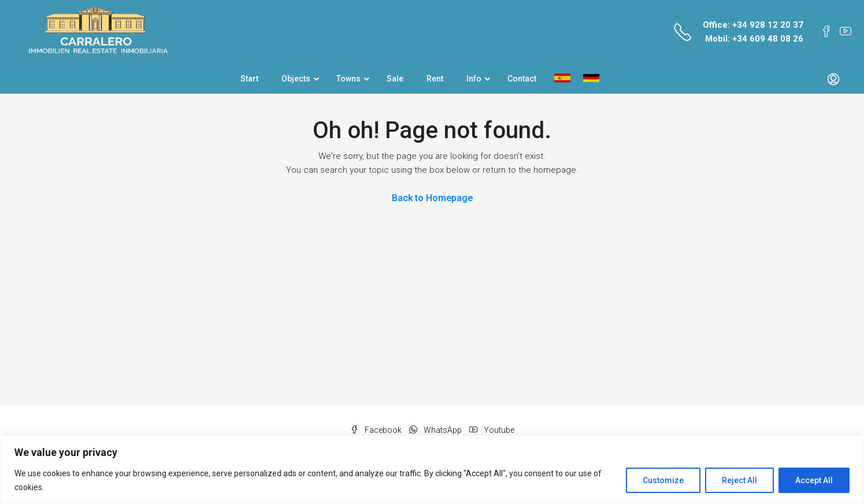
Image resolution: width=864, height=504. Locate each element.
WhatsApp (436, 430)
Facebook (377, 430)
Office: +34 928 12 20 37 (753, 25)
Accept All (814, 480)
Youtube (492, 430)
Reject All (739, 480)
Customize (663, 480)
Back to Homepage (432, 198)
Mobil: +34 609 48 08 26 (754, 39)
